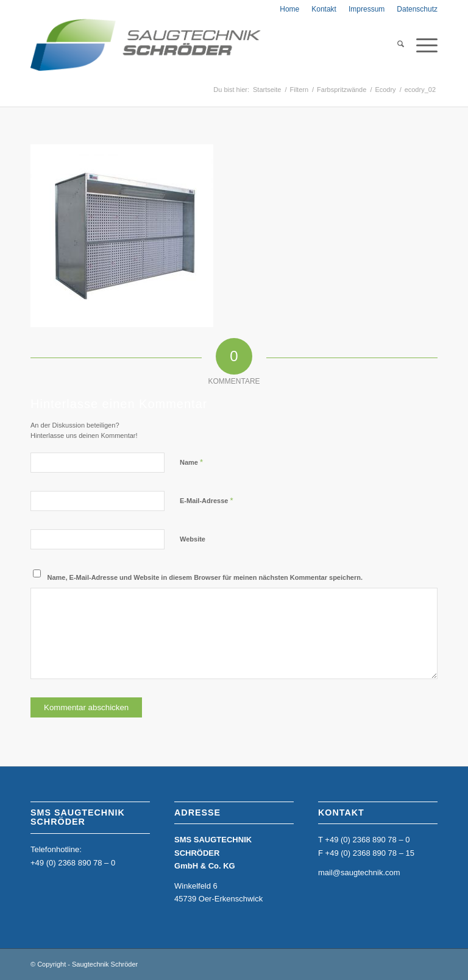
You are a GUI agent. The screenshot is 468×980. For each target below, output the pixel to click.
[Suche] (395, 45)
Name (191, 462)
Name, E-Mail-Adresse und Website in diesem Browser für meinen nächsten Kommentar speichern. (205, 577)
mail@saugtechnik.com (359, 872)
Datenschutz (417, 9)
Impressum (367, 9)
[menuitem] (289, 9)
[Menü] (421, 45)
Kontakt (324, 9)
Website (193, 539)
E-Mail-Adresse (207, 500)
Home (289, 9)
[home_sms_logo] (146, 45)
